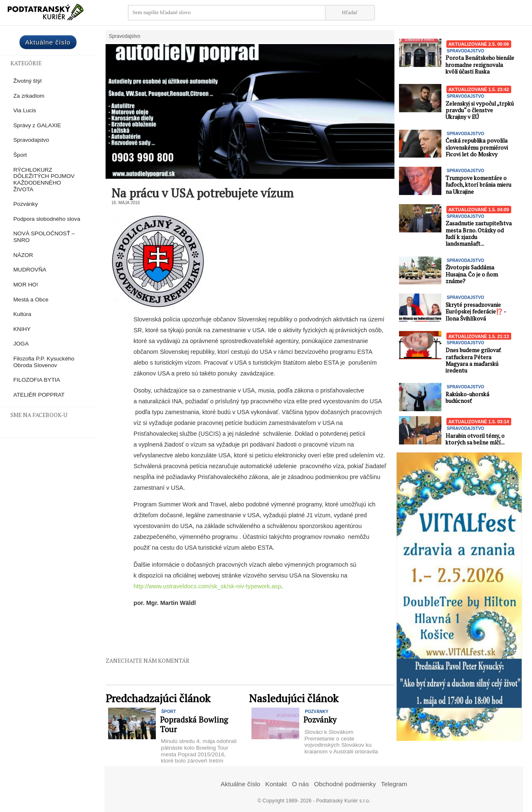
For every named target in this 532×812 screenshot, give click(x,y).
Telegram (394, 784)
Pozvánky (26, 204)
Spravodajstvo (31, 140)
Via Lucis (25, 110)
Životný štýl (27, 81)
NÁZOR (23, 255)
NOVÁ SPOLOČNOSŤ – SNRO (44, 237)
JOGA (21, 344)
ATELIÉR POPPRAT (39, 395)
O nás (300, 784)
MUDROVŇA (30, 270)
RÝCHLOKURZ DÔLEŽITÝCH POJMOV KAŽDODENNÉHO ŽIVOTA (44, 180)
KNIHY (22, 329)
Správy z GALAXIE (37, 125)
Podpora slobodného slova (47, 219)
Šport (20, 155)
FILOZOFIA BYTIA (37, 380)
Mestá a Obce (31, 300)
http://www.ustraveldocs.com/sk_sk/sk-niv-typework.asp (207, 586)
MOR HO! (26, 285)
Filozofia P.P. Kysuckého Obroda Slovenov (44, 362)
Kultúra (22, 314)
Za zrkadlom (29, 96)
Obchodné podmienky (345, 784)
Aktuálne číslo (48, 42)
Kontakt (276, 784)
